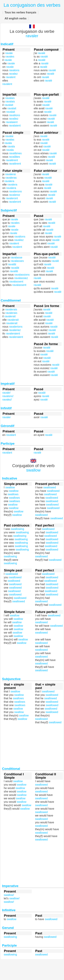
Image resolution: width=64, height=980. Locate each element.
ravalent (7, 84)
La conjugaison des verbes (32, 5)
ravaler (32, 36)
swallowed (41, 633)
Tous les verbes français (20, 12)
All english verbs (16, 18)
